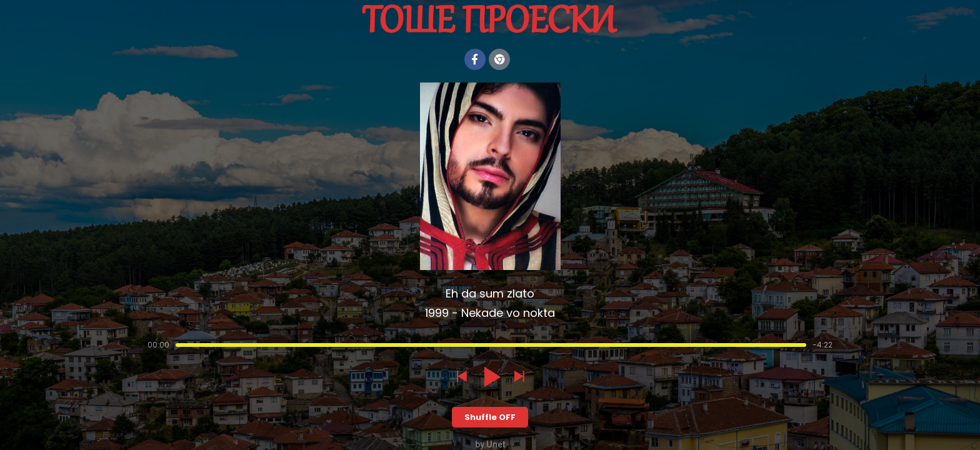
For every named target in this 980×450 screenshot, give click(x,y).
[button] (461, 377)
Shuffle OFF (490, 417)
